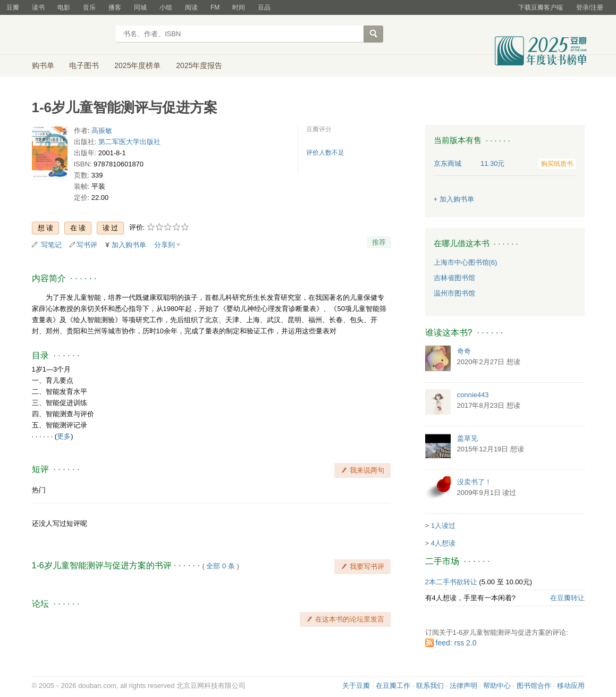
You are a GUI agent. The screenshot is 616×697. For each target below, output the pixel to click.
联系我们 (430, 686)
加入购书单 (129, 245)
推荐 (379, 242)
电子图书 (84, 65)
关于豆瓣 (356, 686)
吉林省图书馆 (454, 278)
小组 (166, 7)
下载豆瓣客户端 (541, 7)
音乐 (89, 7)
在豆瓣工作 (393, 686)
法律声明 (463, 686)
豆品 (264, 7)
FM (215, 7)
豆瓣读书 (70, 35)
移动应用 (571, 686)
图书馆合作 (534, 686)
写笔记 (51, 245)
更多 (64, 436)
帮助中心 (497, 686)
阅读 (191, 7)
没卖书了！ (474, 482)
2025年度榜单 (137, 65)
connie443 (473, 395)
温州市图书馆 (454, 293)
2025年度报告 (199, 65)
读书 (38, 7)
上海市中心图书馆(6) (466, 262)
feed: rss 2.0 (456, 643)
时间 (239, 7)
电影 (64, 7)
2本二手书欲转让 (451, 582)
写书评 (87, 245)
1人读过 (443, 526)
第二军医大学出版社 (129, 142)
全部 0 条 (220, 566)
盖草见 (467, 438)
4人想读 (443, 543)
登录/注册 (590, 7)
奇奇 (464, 351)
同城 (140, 7)
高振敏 (102, 131)
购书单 (43, 65)
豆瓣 (13, 7)
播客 (115, 7)
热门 (39, 490)
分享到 (164, 245)
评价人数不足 (325, 153)
